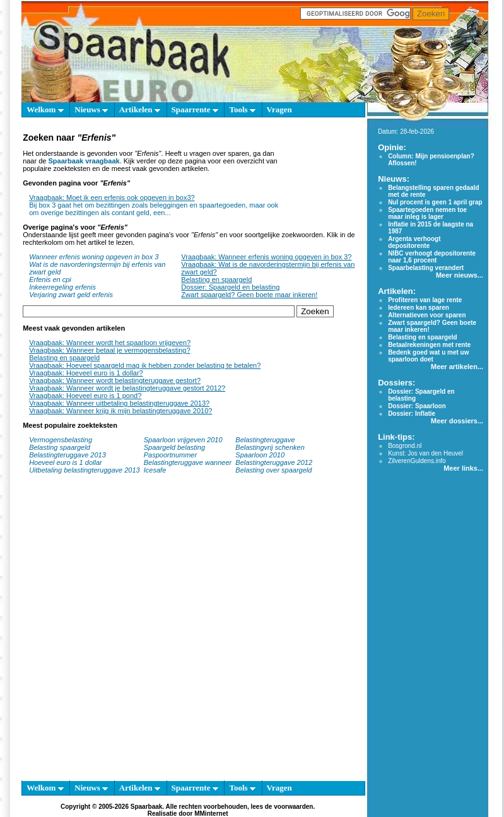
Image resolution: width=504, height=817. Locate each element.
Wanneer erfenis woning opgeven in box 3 (94, 257)
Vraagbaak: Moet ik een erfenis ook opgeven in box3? (112, 197)
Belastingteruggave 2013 (67, 455)
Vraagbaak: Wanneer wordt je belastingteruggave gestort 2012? (127, 388)
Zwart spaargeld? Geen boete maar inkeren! (249, 295)
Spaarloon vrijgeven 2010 (183, 440)
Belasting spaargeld (60, 447)
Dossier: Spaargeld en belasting (230, 287)
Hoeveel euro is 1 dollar (66, 462)
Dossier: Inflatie (412, 414)
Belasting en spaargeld (216, 279)
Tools (242, 109)
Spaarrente (195, 109)
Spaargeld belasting (174, 447)
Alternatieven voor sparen (427, 315)
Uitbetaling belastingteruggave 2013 (85, 470)
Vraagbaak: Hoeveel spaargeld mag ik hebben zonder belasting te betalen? (145, 365)
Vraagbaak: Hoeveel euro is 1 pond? (85, 396)
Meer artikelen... (457, 367)
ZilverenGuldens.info (417, 461)
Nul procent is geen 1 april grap (435, 202)
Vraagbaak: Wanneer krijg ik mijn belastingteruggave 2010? (120, 411)
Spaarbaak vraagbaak (84, 161)
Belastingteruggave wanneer (188, 462)
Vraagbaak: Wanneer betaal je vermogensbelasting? (109, 350)
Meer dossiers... (457, 421)
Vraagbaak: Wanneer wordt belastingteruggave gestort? (115, 380)
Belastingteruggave (265, 440)
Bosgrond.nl (405, 446)
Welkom (45, 109)
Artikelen (140, 109)
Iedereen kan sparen (419, 308)
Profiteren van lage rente (425, 300)
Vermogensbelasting (61, 440)
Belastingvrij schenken (270, 447)
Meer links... (463, 468)
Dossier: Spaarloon (417, 406)
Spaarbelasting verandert (426, 268)
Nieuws (91, 109)
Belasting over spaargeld (273, 470)
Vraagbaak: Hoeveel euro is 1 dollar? (86, 373)
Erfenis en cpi (50, 279)
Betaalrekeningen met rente (429, 345)
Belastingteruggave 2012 (274, 462)
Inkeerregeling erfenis (62, 287)
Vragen (279, 109)
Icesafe (155, 470)
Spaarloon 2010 (261, 455)
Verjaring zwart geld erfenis (71, 295)
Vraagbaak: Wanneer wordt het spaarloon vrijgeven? (110, 343)
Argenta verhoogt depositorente (414, 242)
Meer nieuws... (460, 275)
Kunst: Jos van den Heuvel (425, 453)
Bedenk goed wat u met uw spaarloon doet (428, 356)
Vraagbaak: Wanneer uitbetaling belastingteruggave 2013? (119, 403)
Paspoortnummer (170, 455)
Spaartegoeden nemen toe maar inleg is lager (427, 213)
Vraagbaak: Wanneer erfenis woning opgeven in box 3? (266, 257)
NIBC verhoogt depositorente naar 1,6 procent (432, 257)
